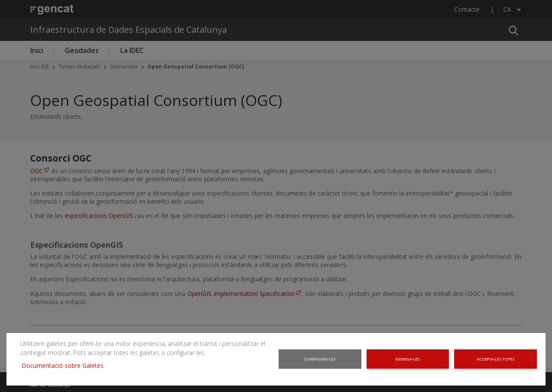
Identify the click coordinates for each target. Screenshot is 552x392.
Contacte (467, 9)
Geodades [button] (82, 50)
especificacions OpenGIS (99, 216)
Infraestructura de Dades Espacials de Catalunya (129, 30)
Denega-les (409, 363)
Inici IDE (39, 67)
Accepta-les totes (497, 363)
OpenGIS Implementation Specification (241, 294)
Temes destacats (79, 67)
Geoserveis (124, 67)
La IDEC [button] (132, 50)
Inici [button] (37, 50)
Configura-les (320, 363)
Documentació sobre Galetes (62, 368)
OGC (37, 171)
